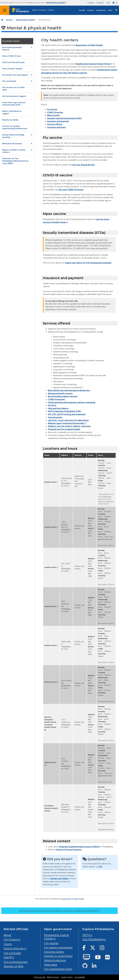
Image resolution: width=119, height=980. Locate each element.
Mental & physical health (25, 20)
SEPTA (86, 935)
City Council (11, 939)
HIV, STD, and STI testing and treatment (67, 414)
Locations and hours (56, 127)
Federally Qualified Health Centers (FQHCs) (79, 847)
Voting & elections (55, 960)
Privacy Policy (67, 977)
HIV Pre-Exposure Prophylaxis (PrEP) (64, 411)
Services (82, 10)
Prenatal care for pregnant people (64, 429)
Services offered (55, 124)
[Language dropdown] (115, 3)
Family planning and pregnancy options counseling (72, 402)
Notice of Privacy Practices (69, 850)
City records (51, 943)
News (110, 10)
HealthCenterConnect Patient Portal (93, 64)
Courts (8, 944)
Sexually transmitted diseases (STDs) (64, 118)
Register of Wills (14, 966)
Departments (101, 10)
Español (100, 3)
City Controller (12, 953)
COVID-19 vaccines (56, 399)
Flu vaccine (52, 109)
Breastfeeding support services (63, 396)
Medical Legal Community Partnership (66, 423)
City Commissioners (16, 962)
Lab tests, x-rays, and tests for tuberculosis (68, 420)
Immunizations (55, 417)
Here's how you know (56, 3)
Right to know (53, 977)
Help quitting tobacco (58, 408)
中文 (108, 3)
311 (101, 867)
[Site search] (116, 10)
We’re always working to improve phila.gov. (60, 911)
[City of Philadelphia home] (21, 10)
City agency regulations (58, 947)
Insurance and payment (58, 121)
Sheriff (8, 957)
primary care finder (59, 878)
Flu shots (52, 405)
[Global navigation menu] (5, 10)
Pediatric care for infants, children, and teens (69, 426)
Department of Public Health (89, 45)
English (91, 3)
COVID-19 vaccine (55, 112)
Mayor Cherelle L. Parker (43, 10)
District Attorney (14, 948)
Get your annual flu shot (84, 165)
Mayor (8, 935)
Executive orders (54, 952)
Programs (91, 10)
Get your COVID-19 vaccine (71, 190)
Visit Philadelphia (93, 939)
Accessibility (80, 977)
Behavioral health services (60, 393)
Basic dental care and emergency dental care (69, 390)
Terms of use (40, 977)
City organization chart (58, 969)
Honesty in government (58, 956)
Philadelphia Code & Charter (56, 937)
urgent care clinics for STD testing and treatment (88, 263)
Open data (51, 965)
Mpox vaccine (53, 115)
